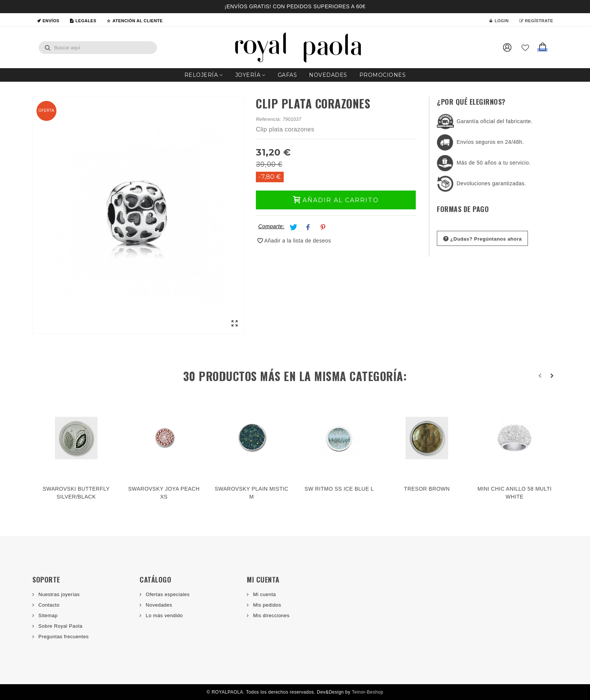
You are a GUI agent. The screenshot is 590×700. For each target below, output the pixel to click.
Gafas (287, 75)
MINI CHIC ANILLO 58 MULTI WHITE (515, 493)
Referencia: (268, 119)
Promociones (383, 75)
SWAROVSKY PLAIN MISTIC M (252, 493)
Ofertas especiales (167, 594)
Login (499, 21)
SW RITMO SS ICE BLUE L (339, 489)
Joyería (248, 75)
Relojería (201, 75)
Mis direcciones (270, 615)
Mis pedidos (266, 605)
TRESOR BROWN (427, 489)
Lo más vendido (163, 615)
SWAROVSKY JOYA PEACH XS (164, 493)
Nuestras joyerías (58, 594)
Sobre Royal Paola (60, 626)
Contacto (48, 605)
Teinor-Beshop (368, 692)
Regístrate (536, 21)
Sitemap (47, 615)
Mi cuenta (264, 594)
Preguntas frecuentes (63, 637)
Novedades (328, 75)
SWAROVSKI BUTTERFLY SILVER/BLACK (76, 493)
